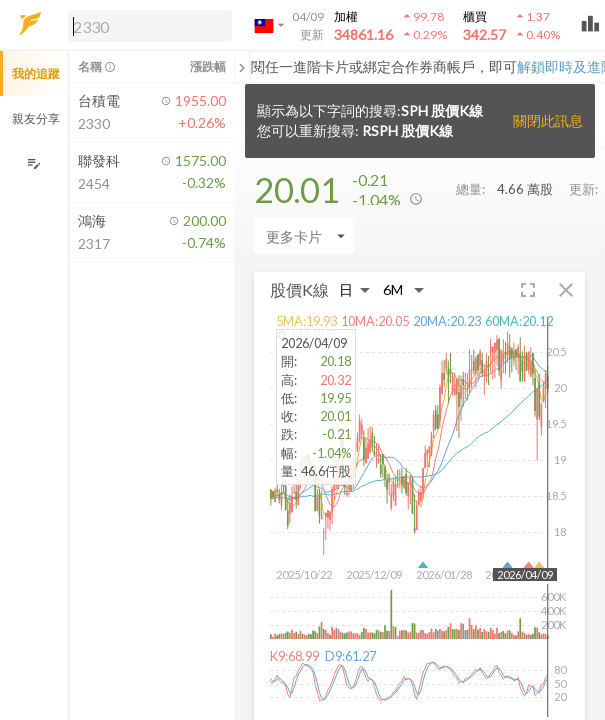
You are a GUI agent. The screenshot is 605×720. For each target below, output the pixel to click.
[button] (146, 25)
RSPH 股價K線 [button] (407, 130)
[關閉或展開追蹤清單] (242, 67)
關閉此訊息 (548, 120)
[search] (150, 26)
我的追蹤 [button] (36, 73)
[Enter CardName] (304, 236)
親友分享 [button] (36, 118)
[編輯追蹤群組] (33, 163)
